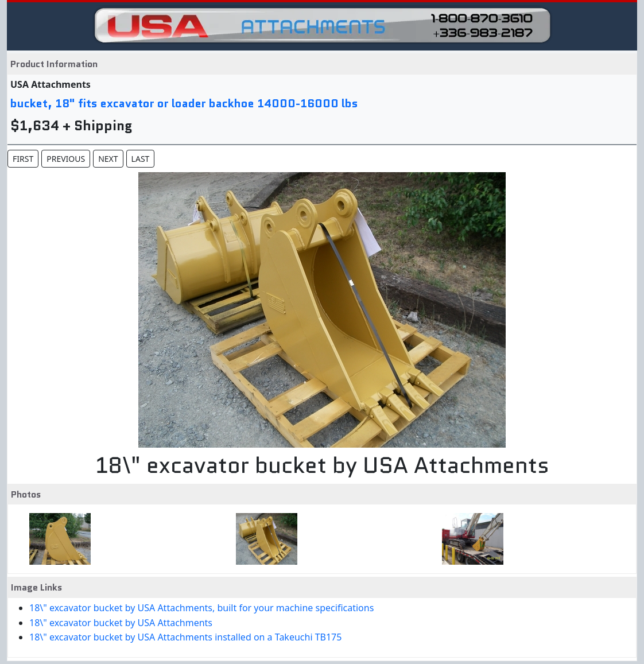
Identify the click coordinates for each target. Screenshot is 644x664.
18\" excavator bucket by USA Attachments (121, 623)
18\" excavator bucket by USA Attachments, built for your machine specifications (201, 608)
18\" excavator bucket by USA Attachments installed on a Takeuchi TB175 (185, 637)
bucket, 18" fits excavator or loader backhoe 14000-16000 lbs (184, 103)
